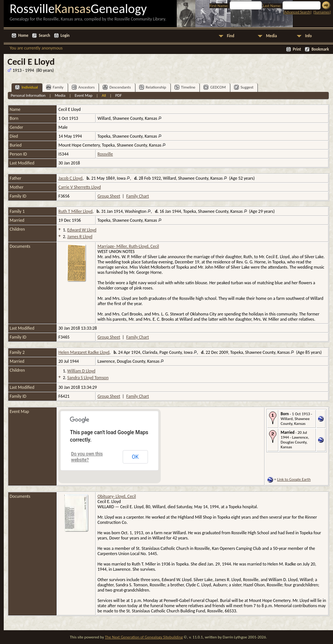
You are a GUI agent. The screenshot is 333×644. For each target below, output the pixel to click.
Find (231, 36)
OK (135, 457)
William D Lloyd (81, 371)
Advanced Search (297, 12)
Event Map (84, 95)
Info (308, 36)
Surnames (322, 12)
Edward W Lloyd (82, 230)
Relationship (153, 87)
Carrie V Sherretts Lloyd (80, 187)
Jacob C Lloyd (71, 178)
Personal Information (28, 95)
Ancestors (83, 87)
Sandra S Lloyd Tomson (88, 378)
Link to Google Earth (294, 479)
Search (44, 36)
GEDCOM (215, 87)
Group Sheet (109, 196)
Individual (26, 87)
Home (23, 36)
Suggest (244, 87)
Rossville (105, 154)
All (104, 95)
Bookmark (320, 49)
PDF (119, 95)
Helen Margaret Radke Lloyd (84, 352)
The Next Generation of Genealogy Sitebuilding (144, 637)
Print (297, 49)
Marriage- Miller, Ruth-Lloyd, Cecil (128, 246)
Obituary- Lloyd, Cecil (117, 496)
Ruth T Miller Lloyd (75, 211)
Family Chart (137, 196)
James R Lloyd (80, 237)
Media (271, 36)
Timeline (185, 87)
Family (55, 87)
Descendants (117, 87)
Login (65, 36)
